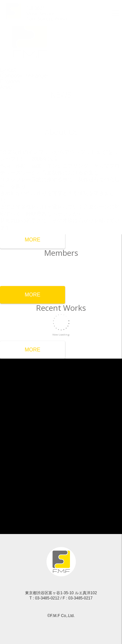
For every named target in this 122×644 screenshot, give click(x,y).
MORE (33, 240)
